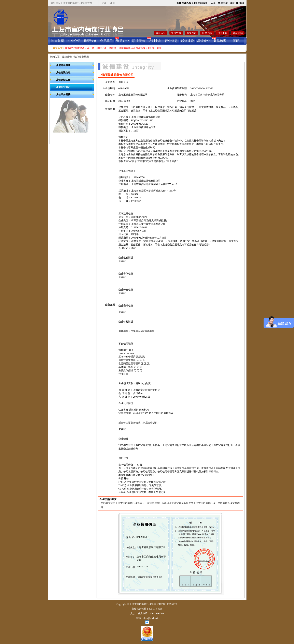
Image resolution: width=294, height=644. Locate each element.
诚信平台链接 (63, 94)
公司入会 (161, 33)
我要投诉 (192, 33)
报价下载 (207, 33)
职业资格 (139, 41)
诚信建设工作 (63, 80)
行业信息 (171, 41)
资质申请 (176, 33)
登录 (104, 3)
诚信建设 (187, 41)
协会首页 (58, 41)
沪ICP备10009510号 (167, 604)
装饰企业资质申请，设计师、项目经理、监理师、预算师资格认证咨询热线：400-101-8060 (113, 48)
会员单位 (106, 41)
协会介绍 (74, 41)
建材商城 (238, 33)
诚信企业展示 (82, 57)
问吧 (236, 41)
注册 (112, 3)
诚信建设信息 (63, 73)
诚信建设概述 (63, 65)
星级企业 (204, 41)
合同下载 (222, 33)
